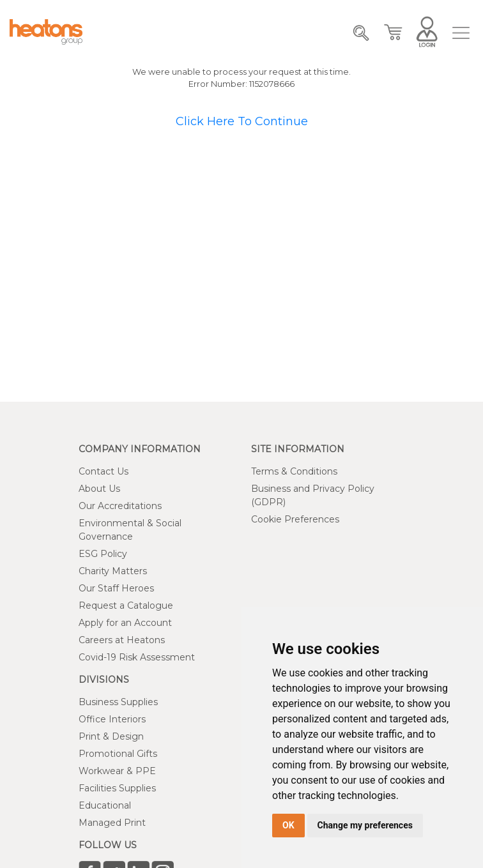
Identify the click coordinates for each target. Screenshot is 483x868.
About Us (99, 489)
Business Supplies (118, 702)
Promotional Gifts (118, 754)
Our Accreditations (120, 506)
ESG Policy (103, 554)
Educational (105, 805)
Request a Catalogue (126, 605)
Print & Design (111, 736)
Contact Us (103, 471)
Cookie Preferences (295, 519)
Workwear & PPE (117, 771)
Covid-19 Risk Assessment (137, 657)
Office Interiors (112, 719)
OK (288, 825)
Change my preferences (365, 825)
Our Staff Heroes (116, 588)
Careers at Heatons (122, 640)
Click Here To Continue (242, 121)
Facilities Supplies (117, 788)
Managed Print (112, 823)
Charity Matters (113, 571)
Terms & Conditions (294, 471)
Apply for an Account (125, 623)
